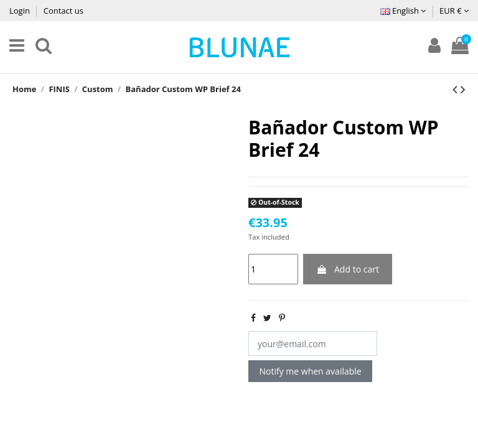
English (403, 11)
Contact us (63, 11)
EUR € (454, 11)
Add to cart (348, 269)
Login (21, 11)
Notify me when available (311, 371)
